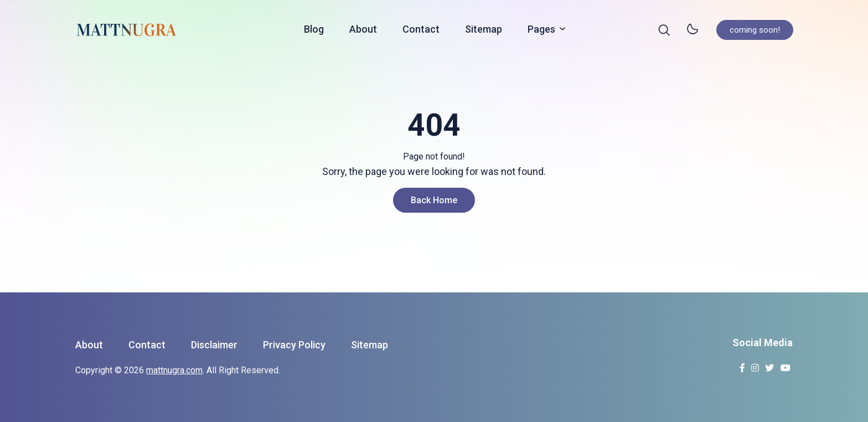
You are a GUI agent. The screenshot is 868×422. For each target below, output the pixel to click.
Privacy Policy (294, 345)
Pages (544, 30)
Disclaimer (214, 345)
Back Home (434, 200)
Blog (314, 31)
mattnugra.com (174, 370)
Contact (421, 31)
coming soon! (755, 32)
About (363, 31)
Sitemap (484, 31)
